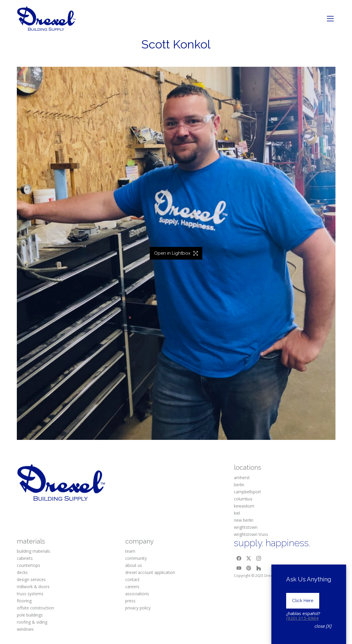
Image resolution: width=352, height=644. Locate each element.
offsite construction (35, 608)
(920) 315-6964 (302, 627)
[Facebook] (239, 558)
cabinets (25, 558)
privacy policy (138, 608)
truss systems (30, 594)
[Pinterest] (249, 568)
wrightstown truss (251, 534)
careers (132, 587)
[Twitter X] (249, 558)
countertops (28, 565)
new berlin (244, 520)
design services (31, 579)
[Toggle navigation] (330, 19)
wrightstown (246, 527)
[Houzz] (259, 568)
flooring (24, 601)
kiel (237, 513)
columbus (243, 499)
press (130, 601)
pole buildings (30, 615)
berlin (239, 485)
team (130, 551)
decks (22, 572)
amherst (242, 478)
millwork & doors (33, 587)
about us (134, 565)
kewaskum (244, 506)
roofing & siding (32, 622)
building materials (34, 551)
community (136, 558)
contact (132, 579)
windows (25, 629)
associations (137, 594)
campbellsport (247, 492)
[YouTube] (239, 568)
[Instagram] (259, 558)
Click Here (303, 610)
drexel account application (150, 572)
